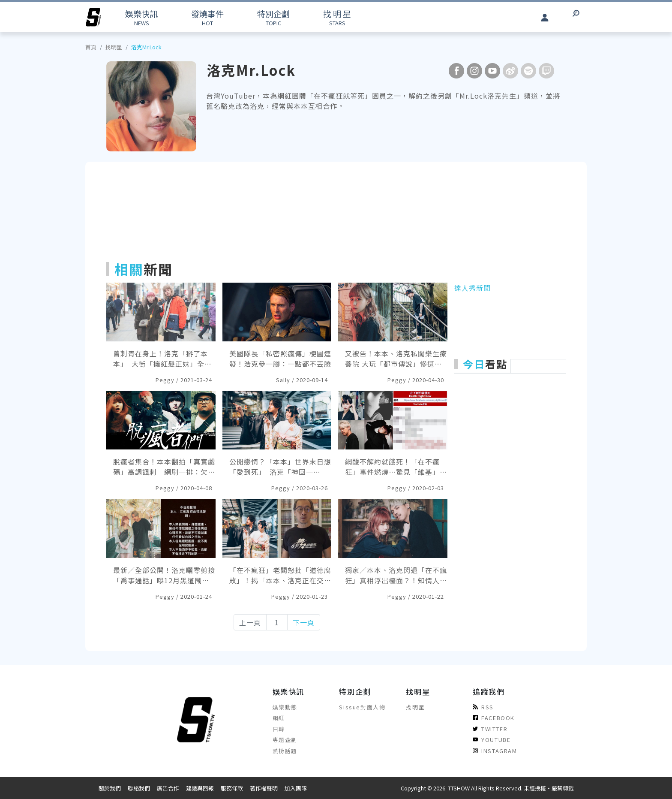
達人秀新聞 (472, 288)
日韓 (279, 729)
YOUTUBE (492, 740)
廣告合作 (168, 788)
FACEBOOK (494, 718)
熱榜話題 (285, 751)
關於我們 (110, 788)
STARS (337, 17)
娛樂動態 (285, 707)
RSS (483, 707)
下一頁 (304, 622)
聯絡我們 (139, 788)
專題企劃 (285, 740)
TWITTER (490, 729)
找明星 (114, 47)
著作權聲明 (264, 788)
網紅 (279, 718)
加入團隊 (296, 788)
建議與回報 (200, 788)
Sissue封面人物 (362, 707)
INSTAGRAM (495, 751)
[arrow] (93, 17)
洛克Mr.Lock (146, 47)
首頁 (91, 47)
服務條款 (232, 788)
